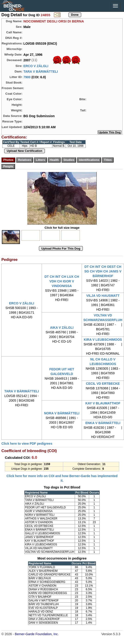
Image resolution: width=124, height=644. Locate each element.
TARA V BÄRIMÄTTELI (41, 72)
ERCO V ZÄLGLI (36, 66)
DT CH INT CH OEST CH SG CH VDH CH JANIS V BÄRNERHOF (103, 271)
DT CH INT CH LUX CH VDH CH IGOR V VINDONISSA (62, 281)
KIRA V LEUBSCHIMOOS (103, 340)
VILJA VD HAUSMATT (103, 296)
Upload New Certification (25, 151)
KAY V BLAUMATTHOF (103, 403)
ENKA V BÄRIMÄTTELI (103, 423)
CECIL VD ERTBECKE (103, 384)
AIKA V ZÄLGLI (62, 328)
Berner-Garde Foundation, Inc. (37, 634)
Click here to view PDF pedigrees (27, 444)
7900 (27, 77)
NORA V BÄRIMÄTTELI (62, 413)
